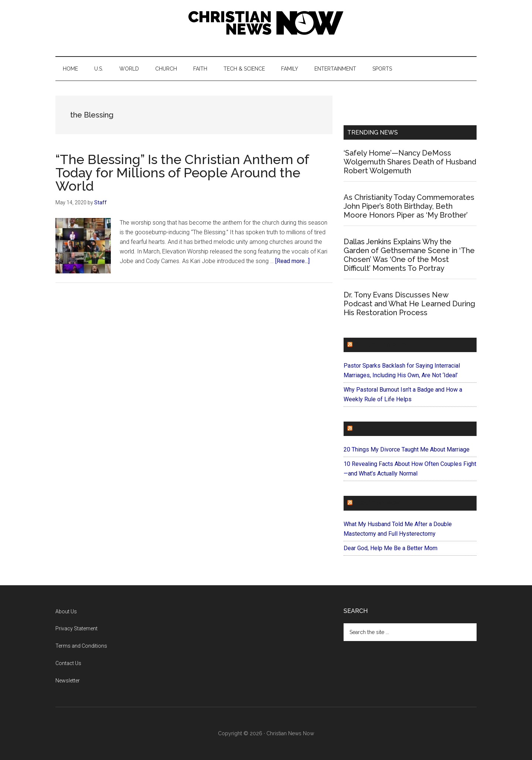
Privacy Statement (76, 628)
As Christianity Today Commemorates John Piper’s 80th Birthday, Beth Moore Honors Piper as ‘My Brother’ (409, 206)
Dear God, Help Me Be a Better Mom (391, 548)
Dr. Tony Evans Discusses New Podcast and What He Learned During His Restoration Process (409, 304)
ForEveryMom (377, 503)
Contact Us (68, 663)
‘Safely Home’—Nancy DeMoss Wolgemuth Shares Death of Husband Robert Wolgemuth (410, 162)
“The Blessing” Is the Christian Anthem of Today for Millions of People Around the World (182, 173)
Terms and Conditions (81, 646)
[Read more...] (292, 261)
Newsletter (68, 681)
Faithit (365, 429)
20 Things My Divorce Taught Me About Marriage (407, 449)
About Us (66, 611)
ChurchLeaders (380, 345)
